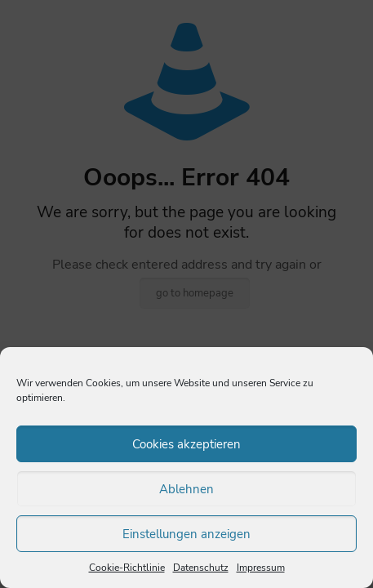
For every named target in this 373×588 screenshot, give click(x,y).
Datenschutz (201, 568)
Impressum (261, 568)
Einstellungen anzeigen (186, 534)
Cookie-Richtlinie (127, 568)
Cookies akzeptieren (186, 444)
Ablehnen (186, 489)
